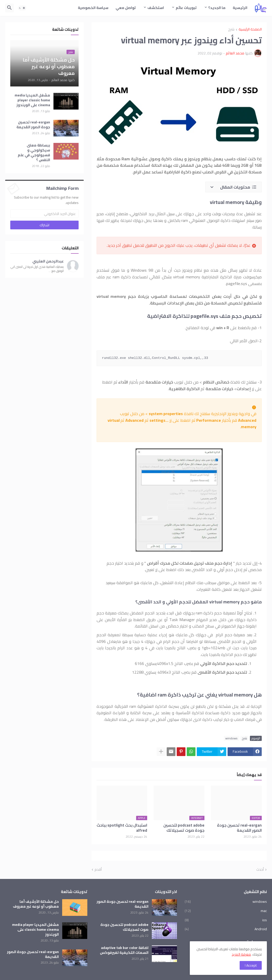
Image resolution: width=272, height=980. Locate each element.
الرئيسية (240, 8)
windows (231, 738)
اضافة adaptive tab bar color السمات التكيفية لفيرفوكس (124, 950)
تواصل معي (126, 8)
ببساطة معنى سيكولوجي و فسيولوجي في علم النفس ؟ (34, 153)
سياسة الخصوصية (93, 8)
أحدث (260, 870)
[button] (22, 8)
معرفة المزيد (241, 954)
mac (226, 911)
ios (226, 920)
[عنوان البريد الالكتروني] (44, 214)
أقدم (98, 870)
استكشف (156, 8)
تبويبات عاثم (186, 8)
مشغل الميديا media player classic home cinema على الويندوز (32, 100)
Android (226, 929)
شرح (231, 30)
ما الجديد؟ (217, 8)
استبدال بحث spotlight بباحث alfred (122, 828)
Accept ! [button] (251, 965)
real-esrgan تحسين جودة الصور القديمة (239, 828)
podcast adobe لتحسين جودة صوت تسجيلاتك (184, 828)
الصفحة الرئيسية (250, 30)
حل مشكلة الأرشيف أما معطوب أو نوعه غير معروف (36, 904)
